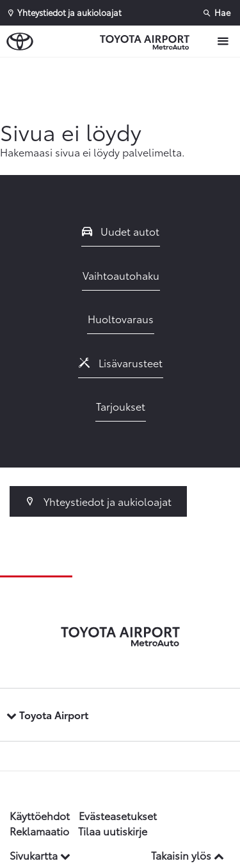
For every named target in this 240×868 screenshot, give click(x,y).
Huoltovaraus (121, 318)
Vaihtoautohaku (121, 275)
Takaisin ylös (188, 855)
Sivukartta (40, 855)
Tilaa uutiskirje (113, 831)
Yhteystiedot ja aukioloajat (98, 501)
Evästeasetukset (118, 815)
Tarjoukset (121, 406)
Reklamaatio (39, 831)
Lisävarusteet (121, 362)
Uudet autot (121, 231)
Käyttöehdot (40, 815)
